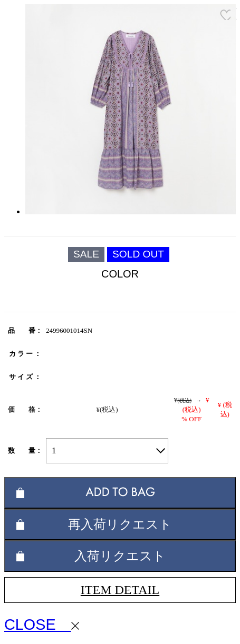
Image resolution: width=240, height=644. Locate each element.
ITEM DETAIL (120, 590)
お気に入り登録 (225, 15)
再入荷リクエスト (120, 524)
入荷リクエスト (120, 556)
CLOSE (42, 625)
